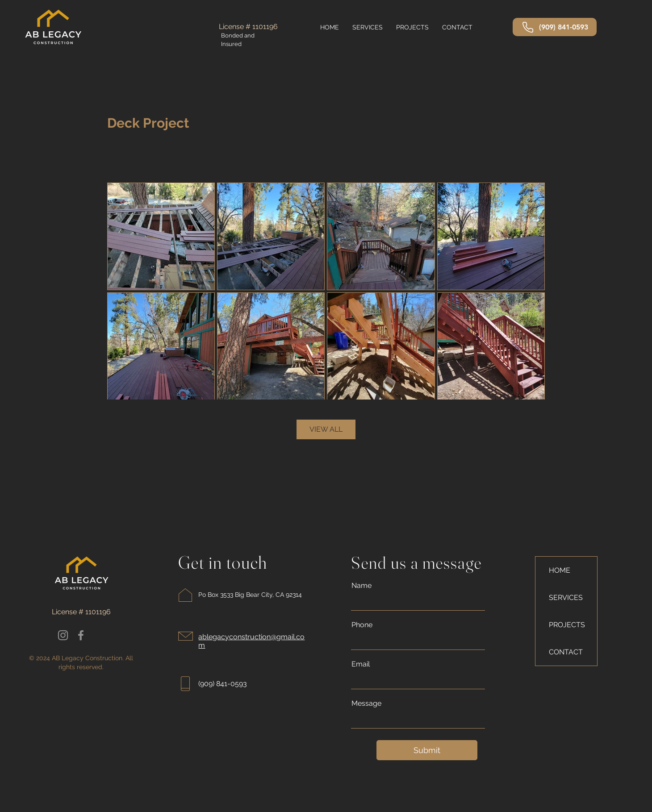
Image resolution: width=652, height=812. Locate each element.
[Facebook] (81, 635)
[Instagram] (63, 635)
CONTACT (566, 652)
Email (361, 664)
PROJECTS (567, 625)
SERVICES (566, 598)
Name (362, 586)
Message (366, 704)
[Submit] (427, 750)
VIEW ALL (326, 429)
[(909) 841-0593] (555, 27)
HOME (560, 570)
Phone (362, 625)
